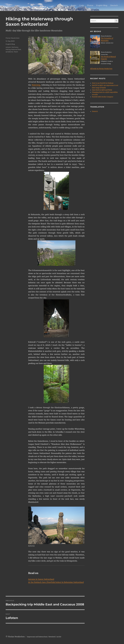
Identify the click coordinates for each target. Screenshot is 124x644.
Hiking (8, 49)
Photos (90, 5)
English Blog (102, 5)
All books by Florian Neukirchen (101, 69)
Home (65, 5)
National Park (16, 49)
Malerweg (36, 85)
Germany (15, 47)
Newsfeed (52, 637)
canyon (8, 47)
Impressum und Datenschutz (37, 637)
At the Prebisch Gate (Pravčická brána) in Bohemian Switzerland (56, 582)
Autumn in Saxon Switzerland (41, 579)
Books (73, 5)
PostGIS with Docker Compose (103, 97)
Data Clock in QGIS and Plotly (102, 90)
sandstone (9, 52)
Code (82, 5)
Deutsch (114, 5)
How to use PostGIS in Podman (103, 83)
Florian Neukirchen (13, 38)
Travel (16, 52)
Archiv (59, 637)
